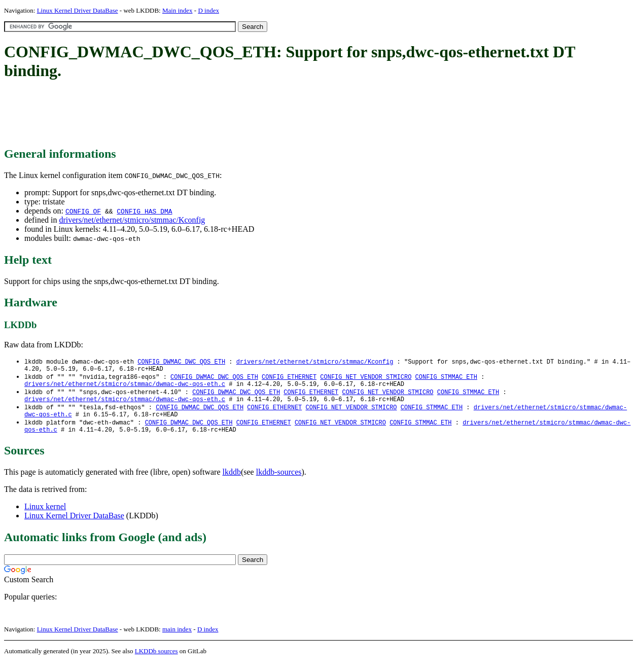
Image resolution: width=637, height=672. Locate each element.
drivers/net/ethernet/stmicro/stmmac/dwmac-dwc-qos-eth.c (125, 388)
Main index (178, 10)
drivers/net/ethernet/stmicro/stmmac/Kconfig (132, 220)
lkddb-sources (279, 482)
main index (177, 639)
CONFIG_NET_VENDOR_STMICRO (366, 379)
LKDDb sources (156, 661)
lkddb (232, 482)
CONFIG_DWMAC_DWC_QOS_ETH (181, 362)
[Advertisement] (189, 114)
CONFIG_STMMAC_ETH (446, 379)
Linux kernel (45, 517)
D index (208, 10)
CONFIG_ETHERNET (289, 379)
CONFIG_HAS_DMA (144, 211)
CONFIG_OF (83, 211)
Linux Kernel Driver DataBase (78, 10)
